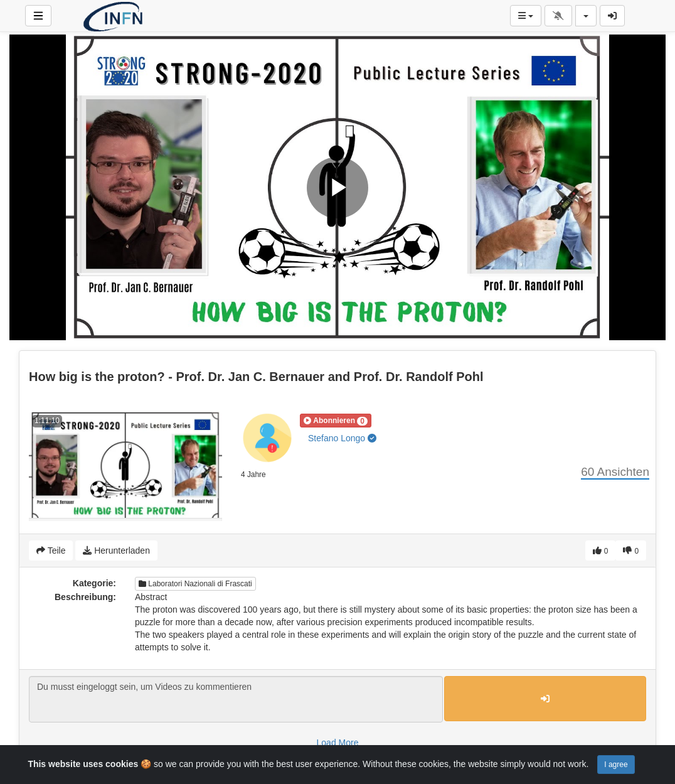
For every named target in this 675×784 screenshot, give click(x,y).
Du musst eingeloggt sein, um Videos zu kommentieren (236, 699)
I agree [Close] (616, 765)
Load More (338, 743)
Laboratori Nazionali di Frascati (195, 584)
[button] (336, 421)
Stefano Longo (342, 438)
